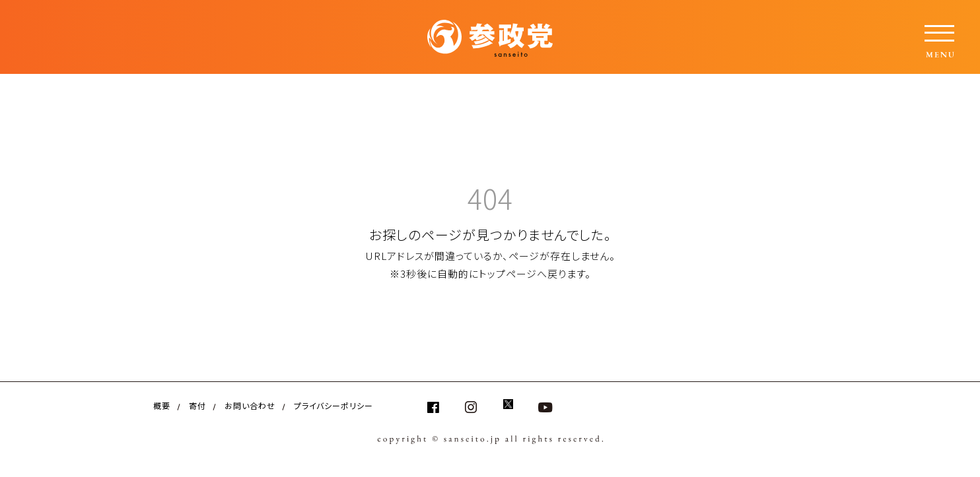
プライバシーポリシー (333, 405)
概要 (162, 405)
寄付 (197, 405)
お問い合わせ (250, 405)
